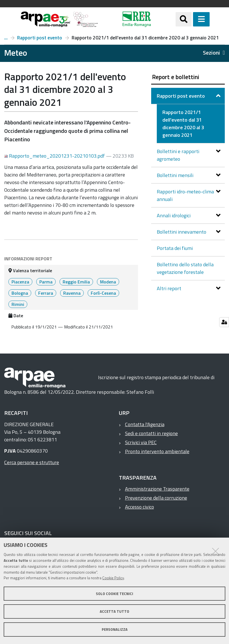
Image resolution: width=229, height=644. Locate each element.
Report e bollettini (6, 38)
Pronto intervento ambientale (157, 451)
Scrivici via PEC (141, 442)
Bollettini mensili (176, 175)
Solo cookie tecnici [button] (114, 594)
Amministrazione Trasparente (157, 489)
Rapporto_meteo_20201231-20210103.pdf (55, 156)
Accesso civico (140, 507)
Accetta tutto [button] (114, 611)
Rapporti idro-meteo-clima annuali (185, 195)
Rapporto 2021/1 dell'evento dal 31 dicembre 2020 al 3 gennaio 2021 (183, 124)
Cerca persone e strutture (32, 462)
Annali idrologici (174, 215)
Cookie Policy (113, 578)
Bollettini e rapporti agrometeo (178, 155)
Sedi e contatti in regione (151, 433)
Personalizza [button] (115, 629)
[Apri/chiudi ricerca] (184, 19)
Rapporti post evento (40, 38)
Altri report (170, 288)
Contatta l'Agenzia (145, 424)
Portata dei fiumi (175, 248)
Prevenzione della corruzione (156, 498)
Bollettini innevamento (182, 232)
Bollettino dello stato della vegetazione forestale (185, 268)
